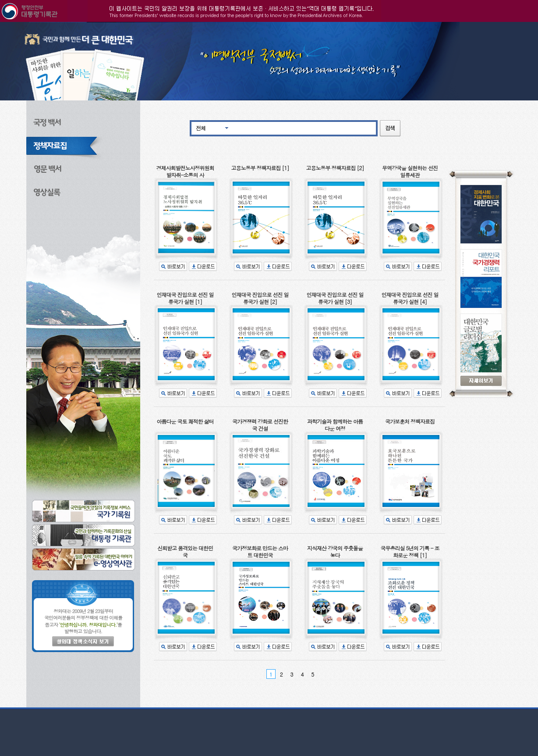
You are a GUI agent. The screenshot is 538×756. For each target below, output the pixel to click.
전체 (201, 128)
